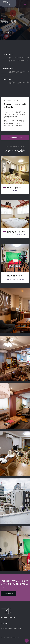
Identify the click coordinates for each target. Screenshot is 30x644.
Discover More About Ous (15, 138)
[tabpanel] (15, 20)
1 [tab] (6, 32)
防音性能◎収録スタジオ (17, 276)
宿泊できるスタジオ (16, 232)
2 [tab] (9, 32)
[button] (25, 5)
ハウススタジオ (14, 188)
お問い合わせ (9, 593)
